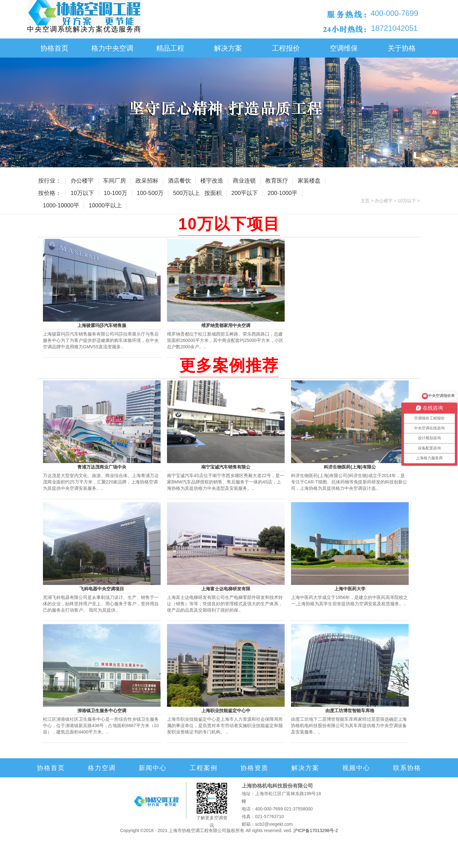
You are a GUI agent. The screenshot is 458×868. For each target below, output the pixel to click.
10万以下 (82, 193)
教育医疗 (277, 181)
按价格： (50, 193)
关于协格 (402, 48)
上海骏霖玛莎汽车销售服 (102, 325)
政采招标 (147, 181)
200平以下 (245, 193)
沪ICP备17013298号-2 (316, 830)
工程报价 (286, 48)
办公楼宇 (82, 181)
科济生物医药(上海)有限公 (350, 467)
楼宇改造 (212, 181)
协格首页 (54, 48)
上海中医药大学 (350, 589)
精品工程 (170, 48)
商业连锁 (244, 181)
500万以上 (186, 193)
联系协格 (407, 768)
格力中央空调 (112, 48)
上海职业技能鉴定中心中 (226, 711)
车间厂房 (114, 181)
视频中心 (356, 768)
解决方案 (228, 48)
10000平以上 (105, 205)
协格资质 (254, 768)
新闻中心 (153, 768)
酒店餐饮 (179, 181)
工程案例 (204, 768)
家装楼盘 (309, 181)
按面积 (213, 193)
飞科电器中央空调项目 (102, 589)
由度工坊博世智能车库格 (350, 711)
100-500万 (150, 193)
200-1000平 (282, 193)
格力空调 (102, 768)
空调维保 (344, 48)
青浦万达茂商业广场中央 (102, 467)
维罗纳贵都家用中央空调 (226, 325)
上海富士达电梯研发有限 (226, 589)
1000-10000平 (61, 205)
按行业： (50, 181)
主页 (365, 201)
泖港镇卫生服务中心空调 (102, 711)
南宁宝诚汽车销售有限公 (226, 467)
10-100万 (115, 193)
